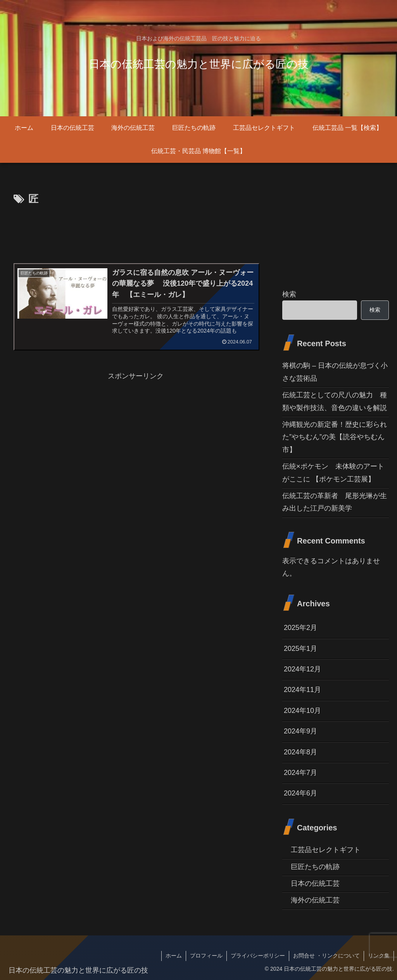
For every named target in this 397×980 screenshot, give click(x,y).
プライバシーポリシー (258, 956)
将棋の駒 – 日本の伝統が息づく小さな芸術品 (335, 372)
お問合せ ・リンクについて (326, 956)
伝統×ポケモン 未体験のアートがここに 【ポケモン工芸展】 (333, 473)
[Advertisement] (136, 231)
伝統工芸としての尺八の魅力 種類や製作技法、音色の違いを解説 (335, 401)
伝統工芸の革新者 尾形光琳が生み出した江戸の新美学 (335, 502)
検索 (289, 294)
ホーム (174, 956)
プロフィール (206, 956)
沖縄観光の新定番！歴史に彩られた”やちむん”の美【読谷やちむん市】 (335, 437)
